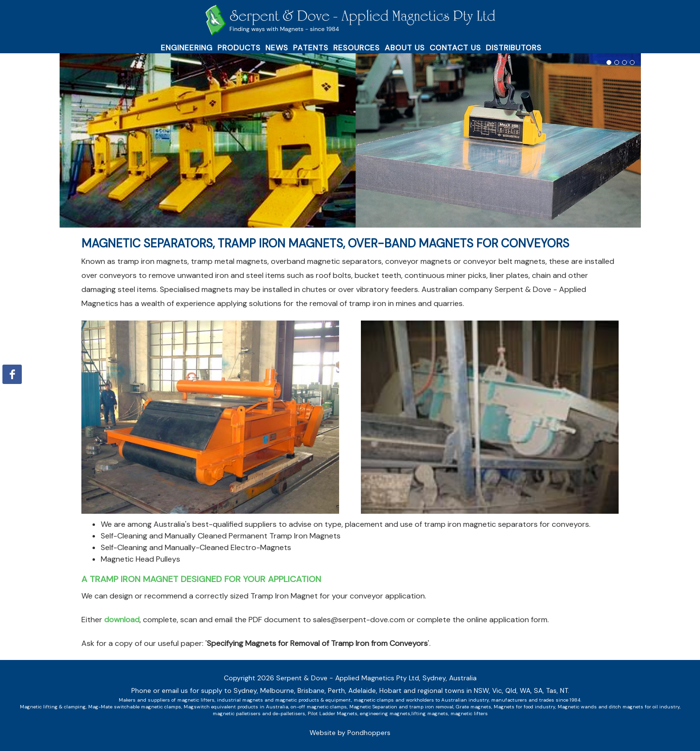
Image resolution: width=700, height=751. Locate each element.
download (122, 620)
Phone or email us (160, 690)
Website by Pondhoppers (350, 733)
